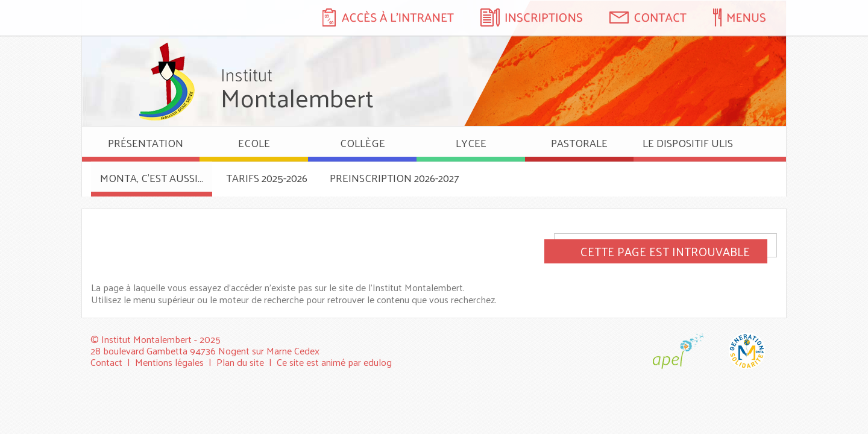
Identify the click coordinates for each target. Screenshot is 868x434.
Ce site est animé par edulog (334, 362)
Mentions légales (169, 362)
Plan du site (240, 362)
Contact (106, 362)
